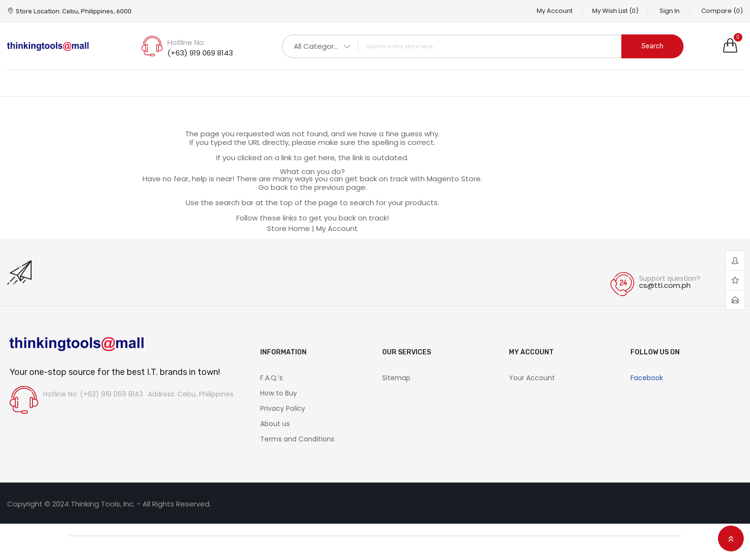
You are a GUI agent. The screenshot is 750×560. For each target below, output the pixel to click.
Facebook (647, 378)
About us (275, 424)
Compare (722, 11)
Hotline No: (186, 42)
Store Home (288, 228)
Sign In (670, 11)
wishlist (735, 280)
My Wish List (615, 11)
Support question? (670, 278)
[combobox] (483, 46)
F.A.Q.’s (271, 378)
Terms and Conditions (297, 439)
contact (735, 300)
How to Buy (279, 393)
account (735, 261)
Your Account (532, 378)
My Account (554, 11)
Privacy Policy (283, 408)
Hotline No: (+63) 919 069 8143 (93, 394)
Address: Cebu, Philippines (191, 394)
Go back (273, 187)
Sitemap (396, 378)
